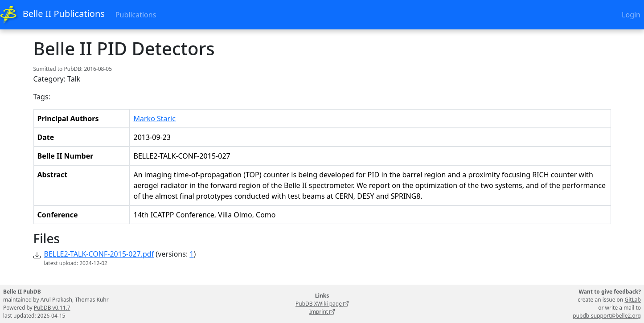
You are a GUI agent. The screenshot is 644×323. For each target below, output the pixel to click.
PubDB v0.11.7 (52, 308)
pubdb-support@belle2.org (607, 316)
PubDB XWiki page (322, 304)
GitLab (633, 300)
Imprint (322, 312)
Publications (136, 15)
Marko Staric (155, 119)
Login (631, 15)
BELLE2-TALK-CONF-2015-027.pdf (99, 254)
